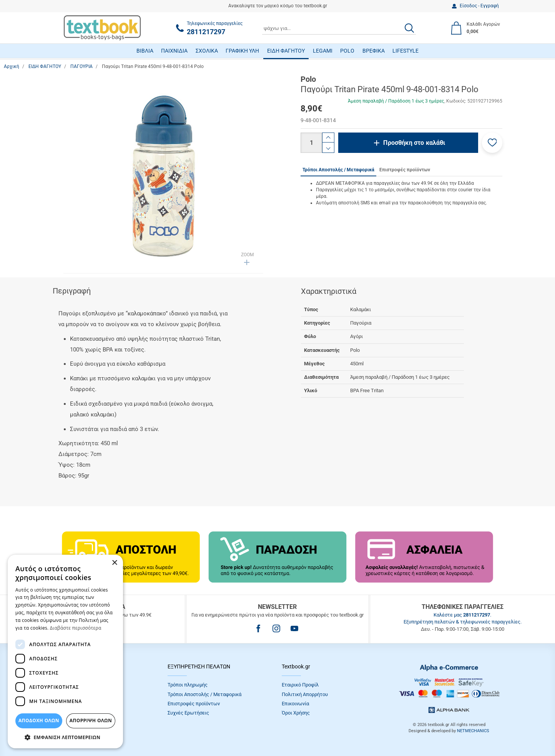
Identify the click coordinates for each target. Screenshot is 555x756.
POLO (347, 51)
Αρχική (12, 66)
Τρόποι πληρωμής (188, 685)
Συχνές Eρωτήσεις (188, 713)
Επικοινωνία (295, 704)
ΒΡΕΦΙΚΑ (374, 51)
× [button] (114, 563)
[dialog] (65, 652)
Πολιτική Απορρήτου (305, 694)
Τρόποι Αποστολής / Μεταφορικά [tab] (338, 170)
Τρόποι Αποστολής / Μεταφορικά (204, 694)
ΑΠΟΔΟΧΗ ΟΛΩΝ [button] (39, 720)
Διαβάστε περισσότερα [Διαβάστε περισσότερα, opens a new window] (76, 628)
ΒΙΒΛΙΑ (145, 51)
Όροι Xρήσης (296, 713)
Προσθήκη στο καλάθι (414, 143)
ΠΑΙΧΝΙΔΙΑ (174, 51)
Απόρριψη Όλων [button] (91, 720)
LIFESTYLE (405, 51)
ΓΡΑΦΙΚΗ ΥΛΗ (242, 51)
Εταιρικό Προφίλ (300, 685)
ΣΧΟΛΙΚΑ (207, 51)
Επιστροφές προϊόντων (194, 704)
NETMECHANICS (473, 731)
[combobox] (339, 28)
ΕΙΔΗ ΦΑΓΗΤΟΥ (286, 51)
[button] (492, 143)
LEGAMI (323, 51)
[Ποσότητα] (311, 143)
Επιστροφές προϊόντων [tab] (405, 170)
